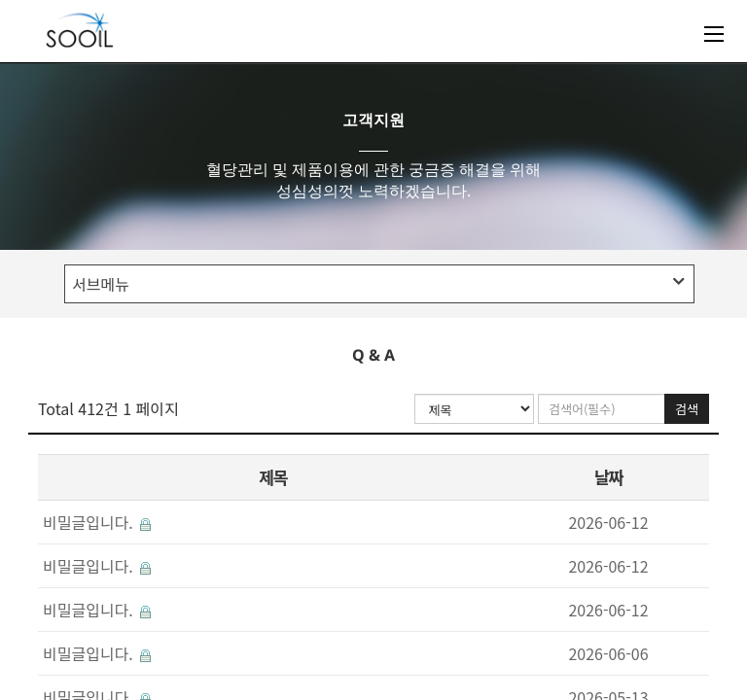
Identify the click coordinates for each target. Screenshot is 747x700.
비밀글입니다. (97, 522)
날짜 (608, 477)
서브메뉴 (378, 284)
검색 (687, 409)
